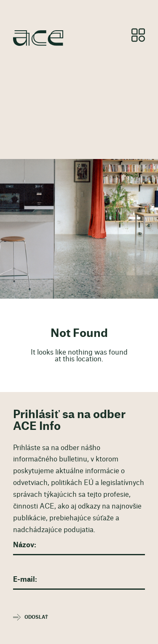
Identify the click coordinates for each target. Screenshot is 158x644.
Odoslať (36, 617)
